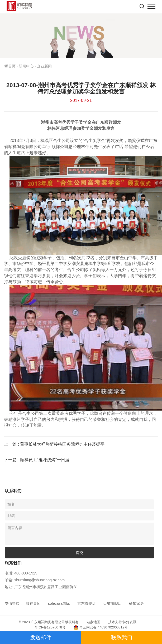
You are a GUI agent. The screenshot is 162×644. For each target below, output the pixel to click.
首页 (11, 66)
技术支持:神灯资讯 (122, 622)
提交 (79, 553)
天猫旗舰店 (112, 603)
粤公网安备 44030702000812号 (101, 627)
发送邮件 (41, 637)
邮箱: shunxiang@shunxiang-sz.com (35, 580)
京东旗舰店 (87, 603)
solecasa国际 (59, 603)
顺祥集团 (33, 603)
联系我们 (122, 637)
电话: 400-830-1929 (21, 573)
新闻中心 (26, 66)
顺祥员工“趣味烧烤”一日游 (45, 460)
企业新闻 (44, 66)
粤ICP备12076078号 (50, 627)
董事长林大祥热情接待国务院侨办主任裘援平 (62, 444)
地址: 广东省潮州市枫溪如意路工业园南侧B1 (41, 587)
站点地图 (93, 622)
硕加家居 (136, 603)
